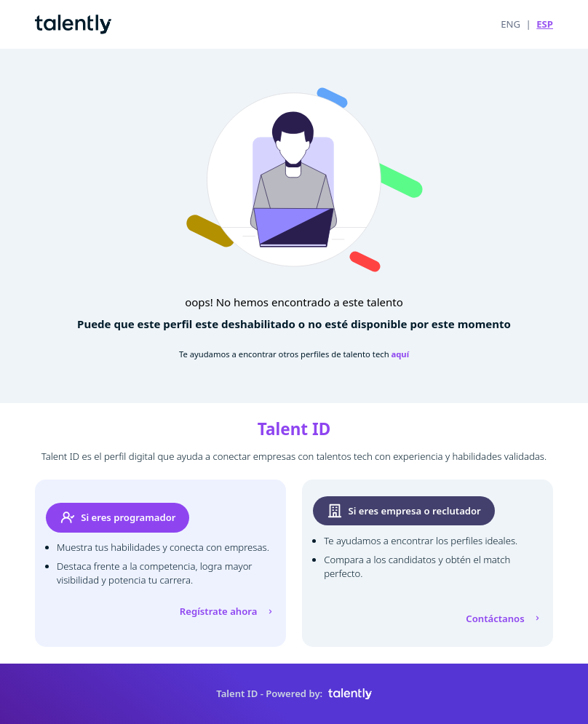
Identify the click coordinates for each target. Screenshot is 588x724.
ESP (545, 24)
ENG (510, 24)
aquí (401, 354)
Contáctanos (504, 618)
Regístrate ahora (227, 611)
